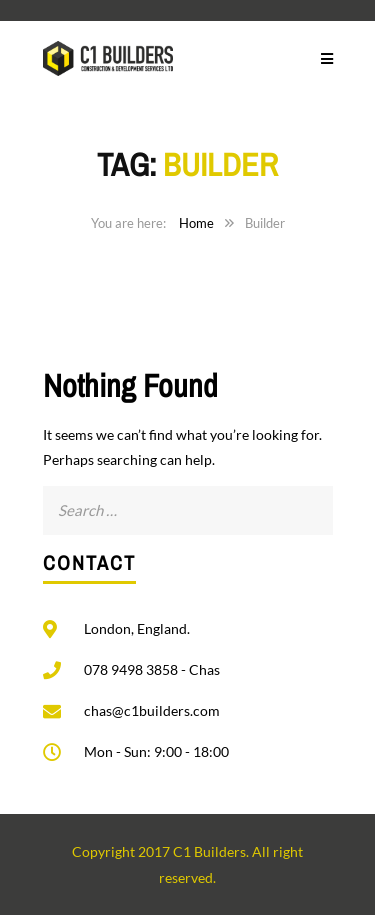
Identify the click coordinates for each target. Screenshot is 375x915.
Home (196, 223)
